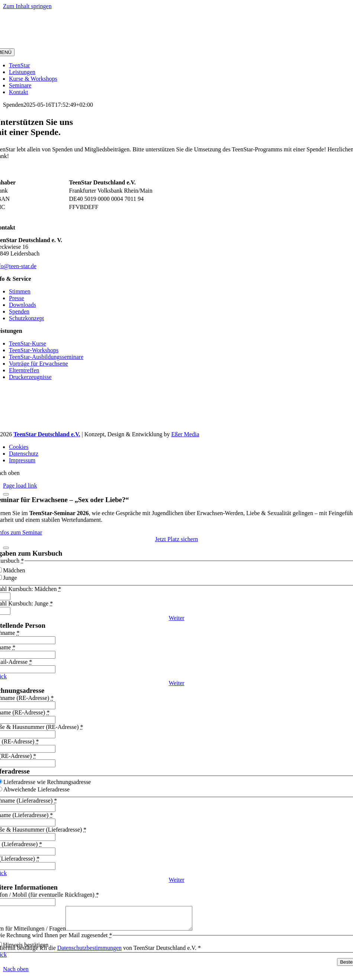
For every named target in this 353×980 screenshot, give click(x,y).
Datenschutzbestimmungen (89, 952)
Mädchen (14, 570)
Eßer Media (185, 434)
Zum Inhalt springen (27, 6)
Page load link (20, 486)
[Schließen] (6, 494)
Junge (10, 578)
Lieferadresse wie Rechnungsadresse (47, 782)
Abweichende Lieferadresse (36, 789)
